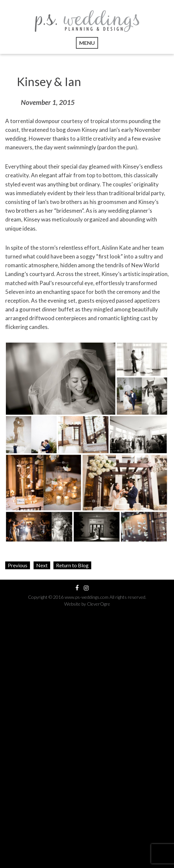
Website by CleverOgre (87, 604)
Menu (87, 43)
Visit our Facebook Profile (77, 588)
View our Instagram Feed (86, 588)
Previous (18, 565)
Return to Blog (72, 565)
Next (42, 565)
